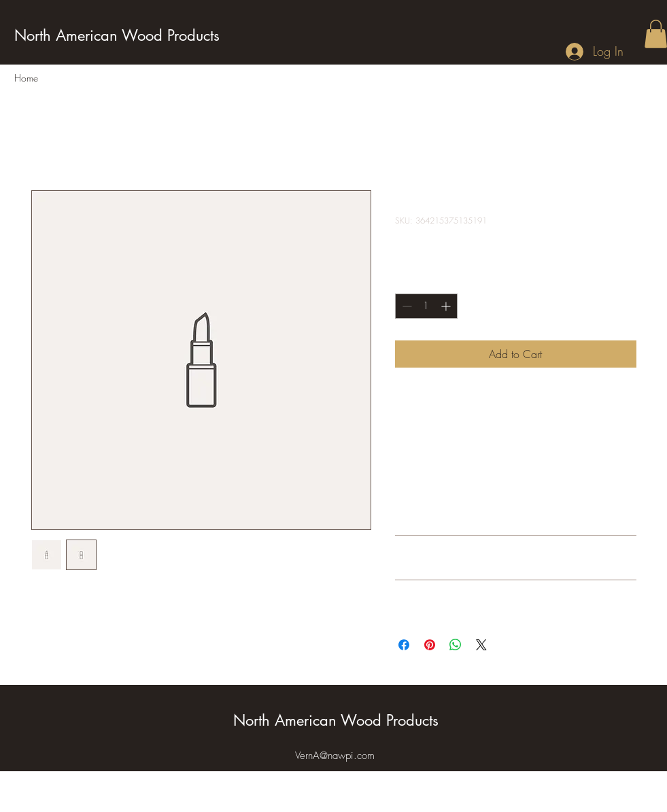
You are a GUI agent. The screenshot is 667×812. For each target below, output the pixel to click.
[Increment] (447, 306)
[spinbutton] (426, 306)
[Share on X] (481, 645)
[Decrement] (406, 306)
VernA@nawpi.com (335, 756)
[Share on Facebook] (404, 645)
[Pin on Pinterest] (430, 645)
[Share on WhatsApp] (456, 645)
